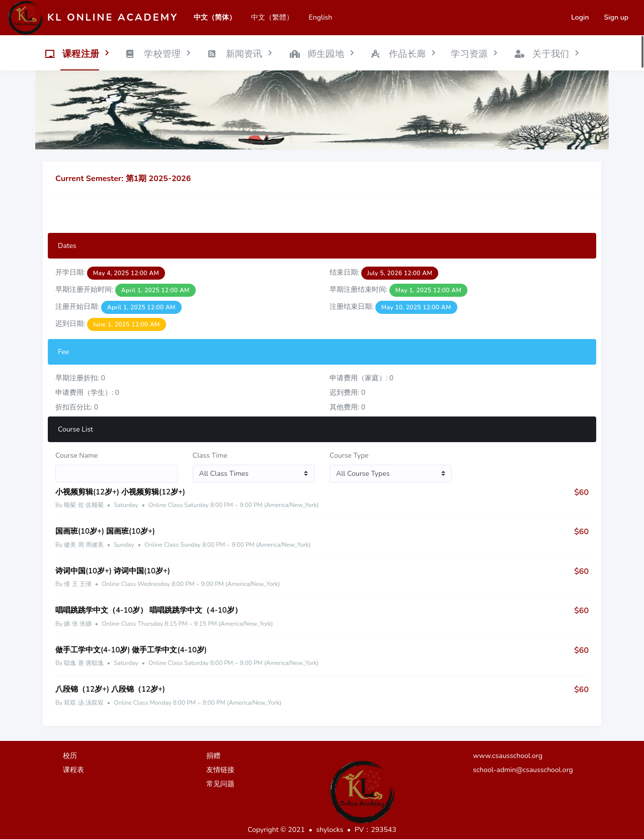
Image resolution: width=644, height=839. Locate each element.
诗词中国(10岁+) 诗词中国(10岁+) (113, 571)
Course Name (77, 455)
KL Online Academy (113, 17)
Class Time (210, 455)
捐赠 (213, 756)
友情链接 (220, 770)
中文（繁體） (272, 17)
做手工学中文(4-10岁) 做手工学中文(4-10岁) (131, 650)
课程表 (73, 770)
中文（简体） (215, 17)
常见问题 (220, 784)
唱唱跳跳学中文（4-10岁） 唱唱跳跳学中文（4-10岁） (149, 610)
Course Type (349, 455)
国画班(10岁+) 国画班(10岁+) (105, 531)
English (320, 17)
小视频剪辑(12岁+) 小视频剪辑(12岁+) (120, 492)
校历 (70, 756)
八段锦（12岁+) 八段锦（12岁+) (110, 689)
